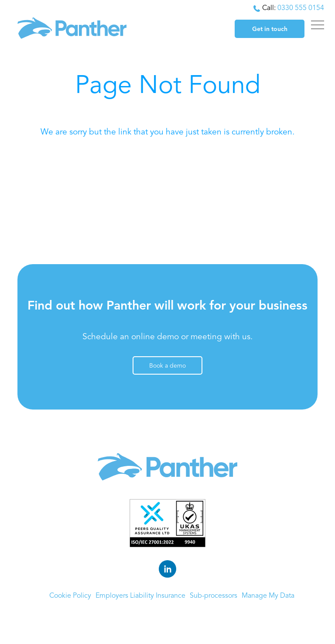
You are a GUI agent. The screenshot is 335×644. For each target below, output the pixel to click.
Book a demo (167, 366)
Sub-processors (214, 596)
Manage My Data (268, 596)
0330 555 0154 (301, 8)
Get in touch (270, 29)
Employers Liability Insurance (140, 596)
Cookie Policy (70, 596)
